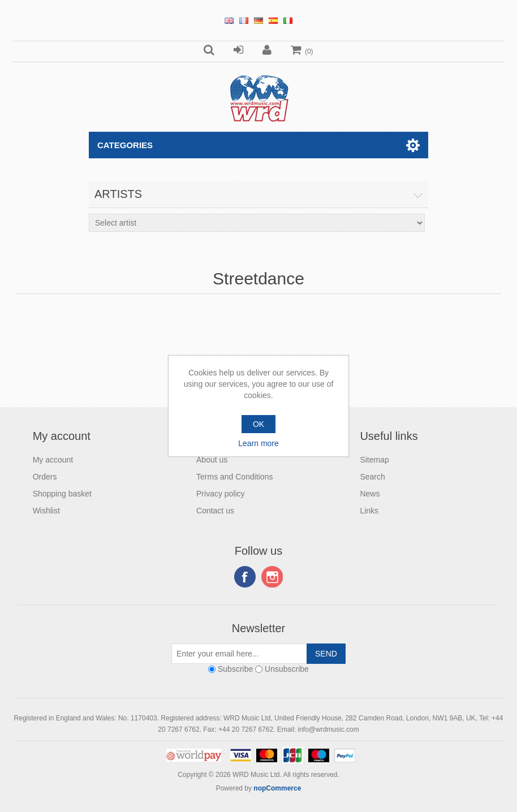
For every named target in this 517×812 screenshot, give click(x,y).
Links (369, 511)
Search (372, 477)
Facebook (245, 577)
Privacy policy (221, 494)
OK (258, 424)
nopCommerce (277, 788)
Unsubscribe (287, 669)
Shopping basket (62, 494)
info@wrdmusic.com (328, 729)
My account (53, 460)
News (370, 494)
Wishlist (46, 511)
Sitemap (374, 460)
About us (212, 460)
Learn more (258, 443)
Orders (45, 477)
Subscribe (235, 669)
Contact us (215, 511)
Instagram (272, 577)
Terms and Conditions (234, 477)
